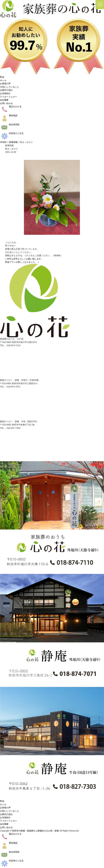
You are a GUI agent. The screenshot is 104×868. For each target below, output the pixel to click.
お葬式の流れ (6, 90)
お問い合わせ (6, 103)
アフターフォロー (8, 97)
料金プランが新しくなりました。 (21, 262)
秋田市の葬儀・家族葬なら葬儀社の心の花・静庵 (35, 831)
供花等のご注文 (12, 133)
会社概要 (4, 100)
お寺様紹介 (5, 93)
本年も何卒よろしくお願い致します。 (25, 259)
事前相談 (9, 115)
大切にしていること (10, 87)
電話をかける (11, 107)
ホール (3, 80)
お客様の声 (5, 84)
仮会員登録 (10, 124)
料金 (2, 77)
